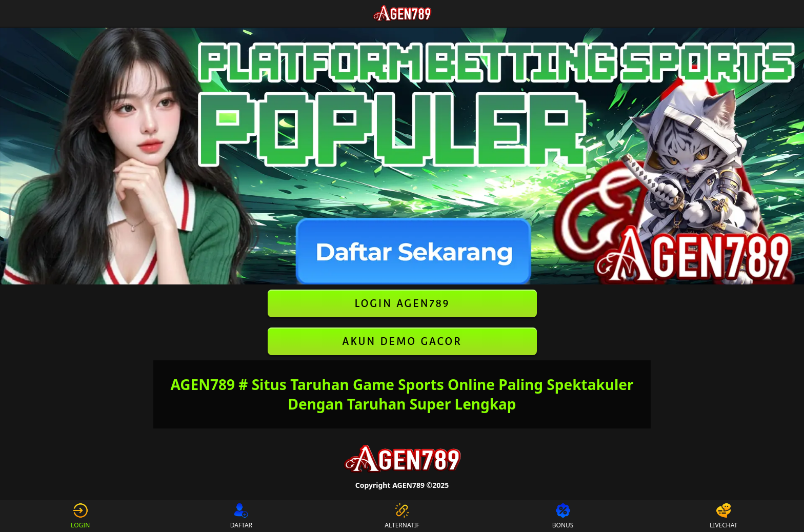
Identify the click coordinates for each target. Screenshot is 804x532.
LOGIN (80, 516)
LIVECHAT (723, 516)
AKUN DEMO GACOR (402, 341)
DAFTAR (241, 516)
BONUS (563, 516)
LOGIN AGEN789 (402, 303)
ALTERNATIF (402, 516)
